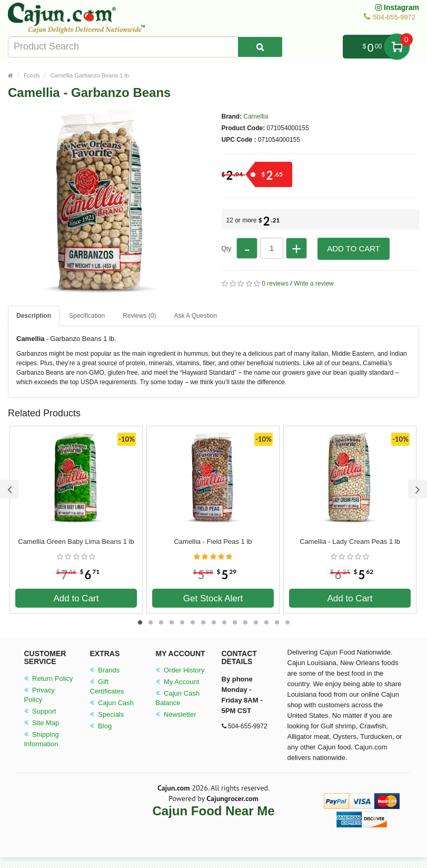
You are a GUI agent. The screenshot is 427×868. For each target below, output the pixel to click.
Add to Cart (354, 248)
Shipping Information (42, 739)
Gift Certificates (107, 686)
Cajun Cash (112, 703)
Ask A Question (195, 316)
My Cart (397, 47)
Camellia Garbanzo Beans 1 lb (90, 75)
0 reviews (275, 284)
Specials (107, 714)
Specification (87, 316)
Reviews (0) (139, 316)
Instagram (397, 7)
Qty (227, 249)
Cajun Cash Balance (178, 698)
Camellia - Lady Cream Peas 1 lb (350, 542)
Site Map (42, 723)
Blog (101, 726)
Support (40, 711)
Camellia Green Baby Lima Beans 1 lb (76, 542)
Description (34, 316)
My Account (178, 682)
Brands (105, 670)
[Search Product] (260, 47)
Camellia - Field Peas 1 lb (213, 542)
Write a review (314, 284)
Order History (180, 670)
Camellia (256, 116)
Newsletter (176, 714)
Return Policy (49, 679)
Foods (32, 75)
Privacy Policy (39, 695)
